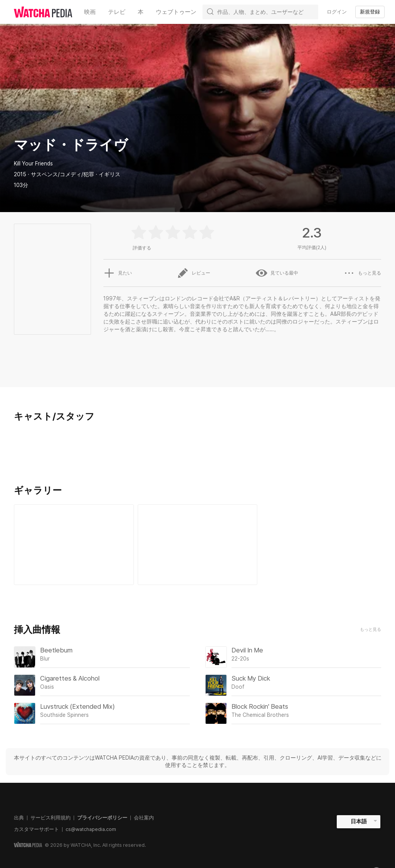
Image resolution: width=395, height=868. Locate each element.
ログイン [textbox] (337, 12)
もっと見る (371, 630)
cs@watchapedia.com (91, 829)
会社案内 (144, 818)
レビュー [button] (194, 273)
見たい (118, 273)
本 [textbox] (141, 12)
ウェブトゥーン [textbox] (176, 12)
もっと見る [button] (362, 273)
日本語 (359, 821)
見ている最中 (277, 273)
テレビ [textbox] (117, 12)
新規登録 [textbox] (370, 12)
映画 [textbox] (90, 12)
